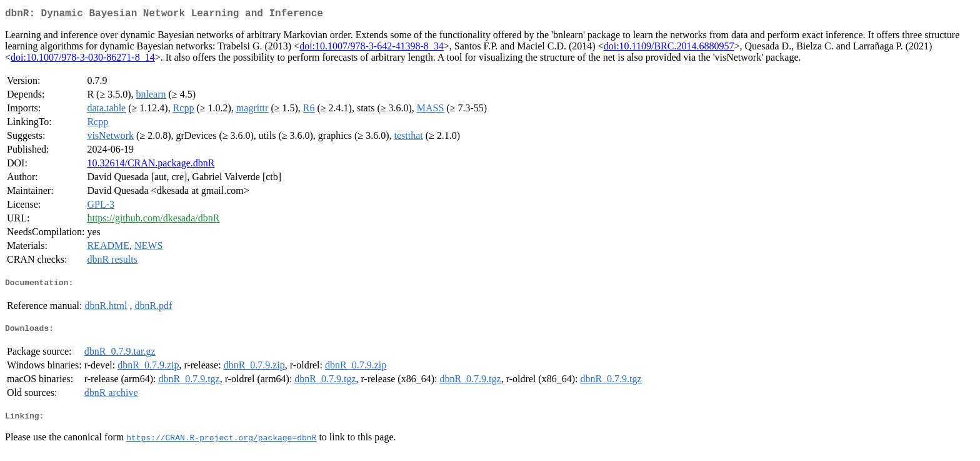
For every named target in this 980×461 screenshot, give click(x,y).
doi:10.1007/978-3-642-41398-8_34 (372, 48)
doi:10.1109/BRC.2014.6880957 (669, 48)
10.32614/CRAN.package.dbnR (151, 165)
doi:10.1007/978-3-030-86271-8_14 (83, 60)
